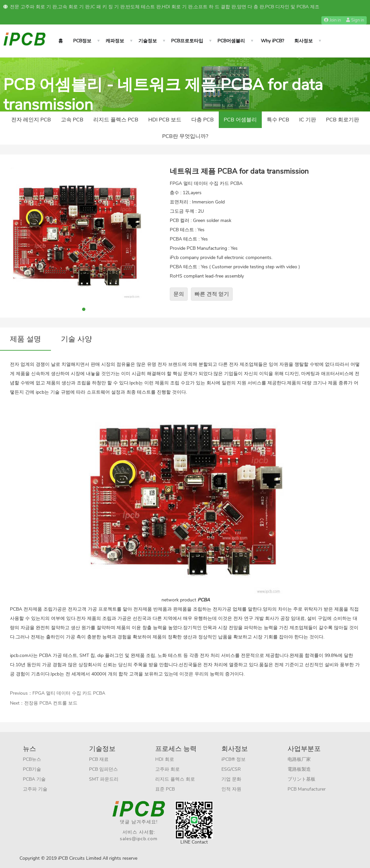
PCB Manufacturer (307, 789)
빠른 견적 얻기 (212, 294)
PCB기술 (32, 769)
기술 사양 (76, 339)
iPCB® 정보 (233, 759)
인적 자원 (231, 789)
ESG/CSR (231, 769)
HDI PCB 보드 (165, 120)
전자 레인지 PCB (31, 120)
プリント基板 (301, 779)
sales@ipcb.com (139, 839)
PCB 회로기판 (343, 120)
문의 (179, 294)
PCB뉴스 (32, 759)
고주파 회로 (167, 769)
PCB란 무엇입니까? (185, 136)
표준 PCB (165, 789)
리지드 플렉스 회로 (175, 779)
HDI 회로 (165, 759)
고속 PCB (72, 120)
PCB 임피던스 (103, 769)
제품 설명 (25, 339)
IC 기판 (308, 120)
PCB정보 (82, 41)
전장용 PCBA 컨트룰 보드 (51, 703)
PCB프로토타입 (187, 41)
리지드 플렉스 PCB (116, 120)
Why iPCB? (272, 41)
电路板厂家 (299, 759)
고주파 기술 (35, 789)
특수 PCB (278, 120)
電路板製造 (299, 769)
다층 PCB (203, 120)
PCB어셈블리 (231, 41)
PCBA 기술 (34, 779)
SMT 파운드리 (104, 779)
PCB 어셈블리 (240, 120)
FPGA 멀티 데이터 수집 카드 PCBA (69, 693)
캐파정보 (115, 41)
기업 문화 (231, 779)
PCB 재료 (99, 759)
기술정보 (148, 41)
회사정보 (303, 41)
